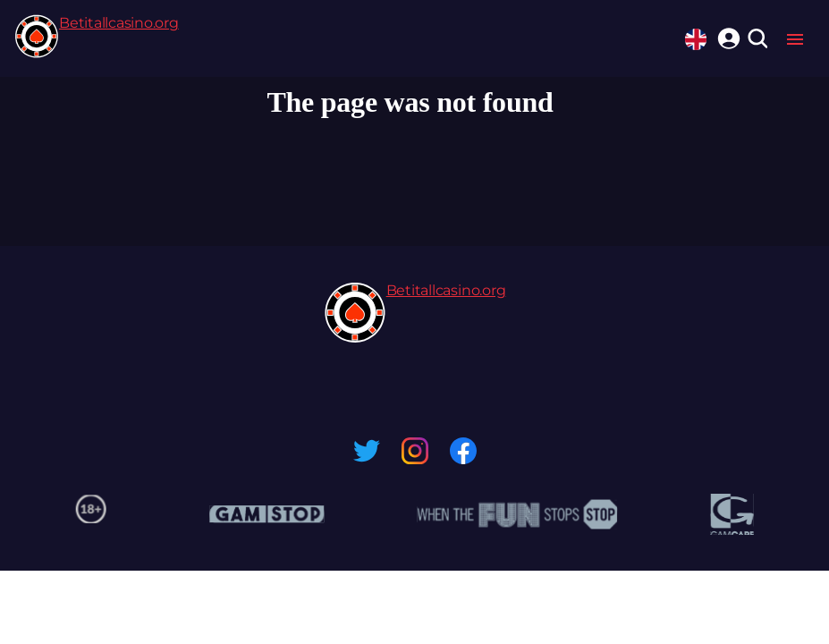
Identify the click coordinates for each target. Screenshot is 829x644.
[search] (757, 40)
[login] (726, 36)
